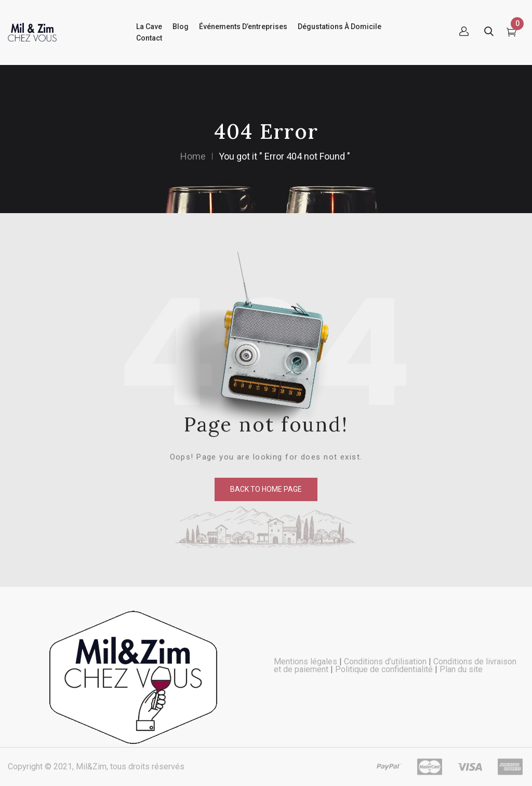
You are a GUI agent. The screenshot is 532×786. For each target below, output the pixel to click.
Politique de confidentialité (384, 669)
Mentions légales (305, 661)
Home (193, 156)
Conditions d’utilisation (385, 661)
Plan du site (461, 669)
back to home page (266, 489)
